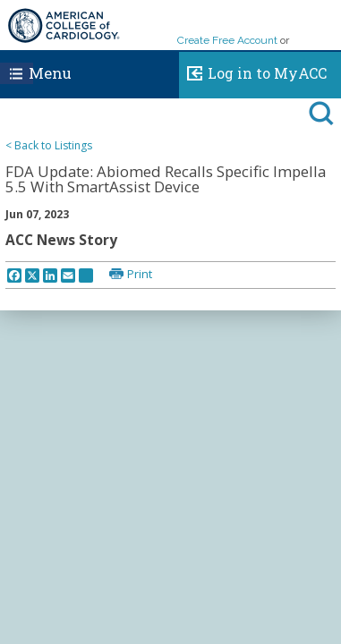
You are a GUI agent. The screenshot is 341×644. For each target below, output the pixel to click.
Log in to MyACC (253, 71)
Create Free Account (227, 40)
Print (140, 274)
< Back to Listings (49, 145)
